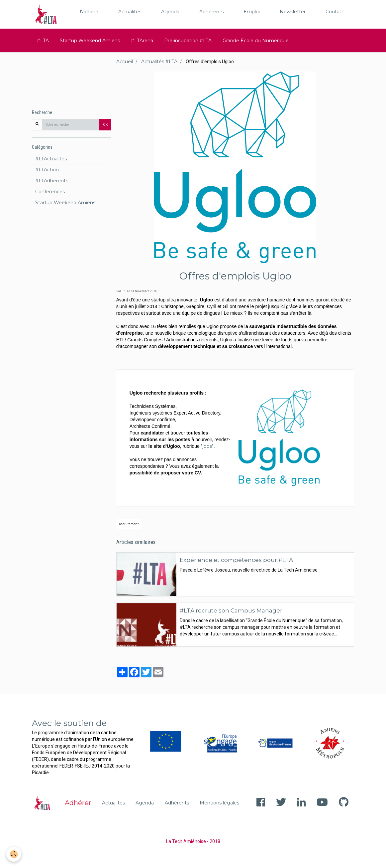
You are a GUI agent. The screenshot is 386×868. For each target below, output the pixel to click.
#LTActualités (51, 159)
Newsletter (293, 12)
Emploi (252, 12)
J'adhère (89, 12)
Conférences (50, 192)
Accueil (125, 62)
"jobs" (207, 446)
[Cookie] (14, 854)
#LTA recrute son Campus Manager (231, 610)
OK (105, 125)
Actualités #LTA (159, 62)
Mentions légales (219, 803)
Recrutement (129, 524)
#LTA (43, 41)
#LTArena (142, 41)
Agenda (170, 12)
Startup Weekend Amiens (90, 41)
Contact (335, 12)
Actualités (130, 12)
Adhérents (211, 12)
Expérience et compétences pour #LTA (236, 560)
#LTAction (47, 170)
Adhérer (78, 803)
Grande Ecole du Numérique (256, 41)
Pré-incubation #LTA (188, 41)
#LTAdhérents (52, 181)
